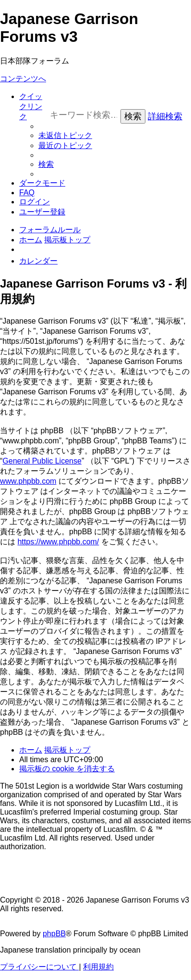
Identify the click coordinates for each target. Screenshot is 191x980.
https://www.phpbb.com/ (58, 542)
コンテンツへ (23, 79)
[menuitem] (65, 135)
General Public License (42, 461)
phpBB (54, 934)
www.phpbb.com (28, 481)
